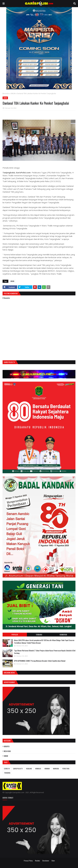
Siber (53, 861)
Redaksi (38, 861)
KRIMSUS (38, 769)
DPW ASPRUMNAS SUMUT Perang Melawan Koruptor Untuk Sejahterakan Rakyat (40, 661)
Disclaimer (46, 861)
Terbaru (39, 635)
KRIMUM (47, 769)
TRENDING (7, 773)
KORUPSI (7, 746)
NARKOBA (56, 769)
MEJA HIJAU (7, 751)
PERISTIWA (66, 769)
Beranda (6, 94)
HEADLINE (29, 769)
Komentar (63, 635)
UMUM (13, 94)
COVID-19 (7, 769)
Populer (15, 635)
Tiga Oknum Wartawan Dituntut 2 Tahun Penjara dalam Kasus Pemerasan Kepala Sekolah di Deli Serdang (45, 652)
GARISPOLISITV (18, 769)
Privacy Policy (28, 861)
